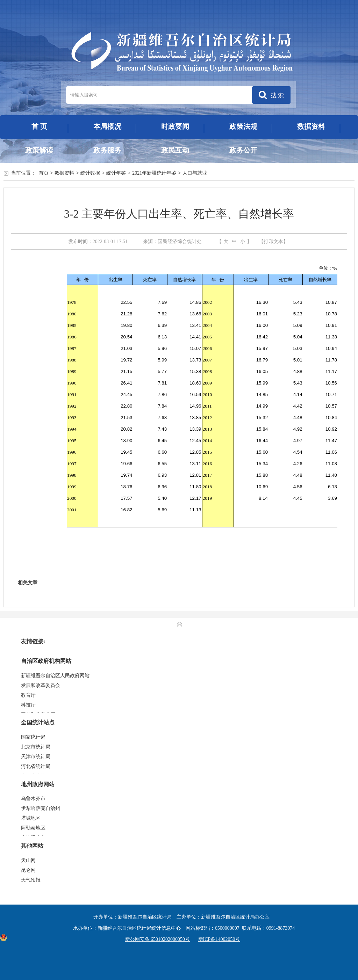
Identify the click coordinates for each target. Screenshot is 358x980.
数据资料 (311, 126)
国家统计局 (33, 737)
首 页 (39, 126)
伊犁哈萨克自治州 (41, 808)
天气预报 (31, 880)
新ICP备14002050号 (219, 939)
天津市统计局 (36, 757)
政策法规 (243, 126)
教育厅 (28, 695)
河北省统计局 (36, 766)
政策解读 (39, 150)
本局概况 (107, 126)
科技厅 (28, 705)
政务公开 (243, 150)
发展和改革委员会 (41, 685)
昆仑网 (28, 870)
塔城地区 (31, 818)
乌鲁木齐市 (33, 799)
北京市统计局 (36, 747)
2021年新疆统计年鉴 (154, 173)
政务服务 (107, 150)
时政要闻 (175, 126)
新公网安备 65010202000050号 (156, 939)
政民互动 (175, 150)
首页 (44, 173)
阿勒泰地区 (33, 828)
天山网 (28, 860)
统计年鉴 (116, 173)
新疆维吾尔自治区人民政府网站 (55, 676)
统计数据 (90, 173)
